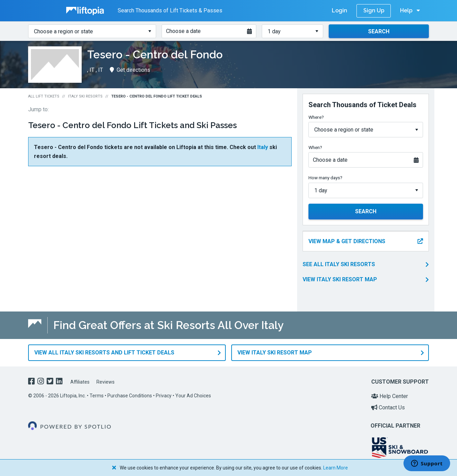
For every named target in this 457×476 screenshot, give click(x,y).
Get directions (130, 70)
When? (315, 147)
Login (339, 10)
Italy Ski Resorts (85, 96)
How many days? (325, 178)
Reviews (106, 382)
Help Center (390, 396)
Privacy (164, 396)
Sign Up (374, 10)
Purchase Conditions (130, 396)
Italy (263, 147)
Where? (316, 117)
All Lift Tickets (44, 96)
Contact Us (388, 407)
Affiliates (80, 382)
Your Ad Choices (193, 396)
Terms (97, 396)
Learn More (336, 468)
